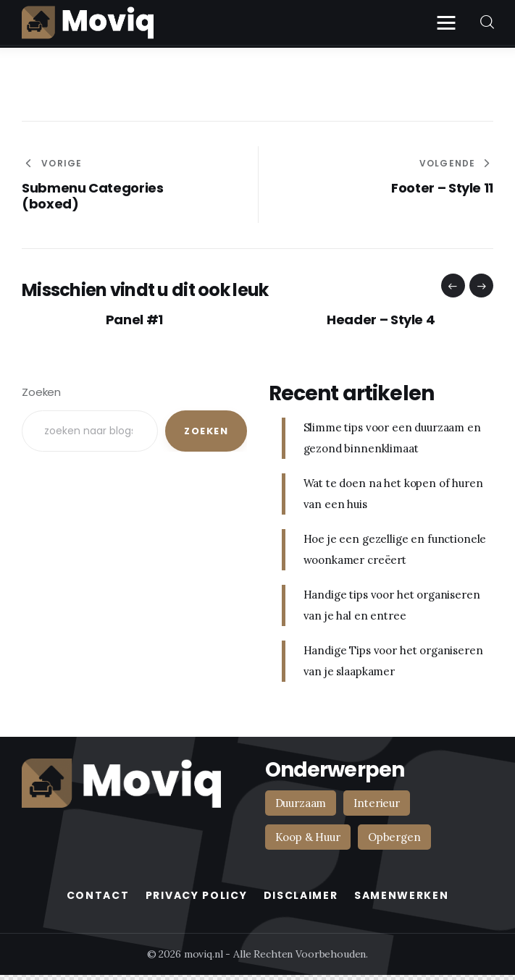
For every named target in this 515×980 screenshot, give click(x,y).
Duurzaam (301, 803)
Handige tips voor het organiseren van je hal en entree (392, 605)
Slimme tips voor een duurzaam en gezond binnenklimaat (392, 438)
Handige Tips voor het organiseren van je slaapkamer (393, 661)
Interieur (377, 803)
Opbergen (394, 837)
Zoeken (41, 392)
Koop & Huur (308, 837)
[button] (453, 286)
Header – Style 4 (381, 320)
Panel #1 (134, 320)
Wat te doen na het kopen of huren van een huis (393, 494)
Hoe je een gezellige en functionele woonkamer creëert (395, 549)
